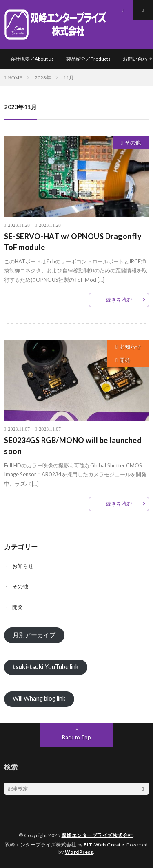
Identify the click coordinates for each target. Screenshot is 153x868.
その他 (133, 142)
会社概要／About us (32, 59)
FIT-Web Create (104, 845)
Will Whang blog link (39, 698)
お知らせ (130, 346)
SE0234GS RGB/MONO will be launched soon (73, 446)
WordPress (79, 852)
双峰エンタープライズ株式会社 (97, 835)
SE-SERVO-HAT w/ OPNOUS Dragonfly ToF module (73, 242)
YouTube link (45, 667)
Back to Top (76, 737)
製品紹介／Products (88, 59)
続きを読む (119, 300)
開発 (125, 360)
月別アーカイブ (34, 635)
